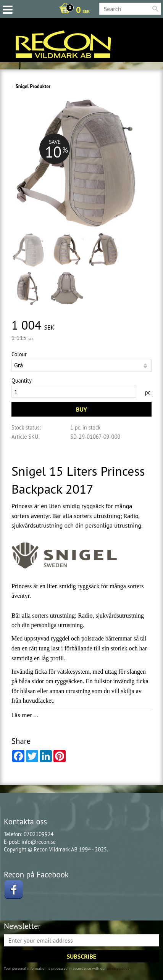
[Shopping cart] (73, 11)
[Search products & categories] (130, 9)
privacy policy (118, 968)
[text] (81, 326)
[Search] (155, 9)
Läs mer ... (25, 715)
